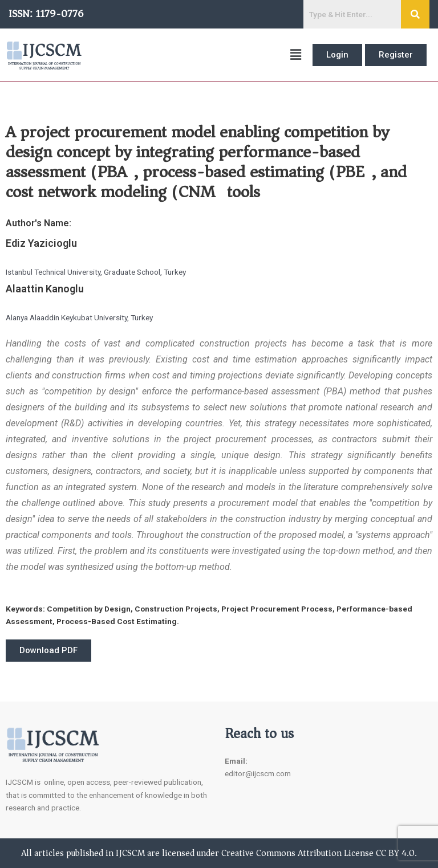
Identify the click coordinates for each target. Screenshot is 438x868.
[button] (197, 55)
